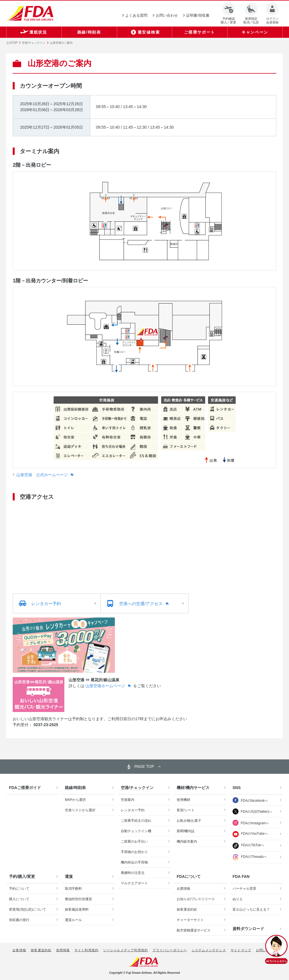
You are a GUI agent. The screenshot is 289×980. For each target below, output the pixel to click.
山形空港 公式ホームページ (43, 475)
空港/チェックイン (34, 43)
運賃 (69, 876)
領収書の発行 (19, 920)
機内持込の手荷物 (134, 862)
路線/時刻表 (75, 788)
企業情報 (183, 889)
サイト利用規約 (87, 950)
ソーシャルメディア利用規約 (125, 950)
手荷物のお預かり (134, 852)
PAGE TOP (144, 766)
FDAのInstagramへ (255, 823)
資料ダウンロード (248, 929)
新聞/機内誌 (186, 831)
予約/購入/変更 (22, 876)
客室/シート (186, 810)
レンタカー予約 (133, 810)
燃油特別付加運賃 (78, 899)
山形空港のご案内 (61, 43)
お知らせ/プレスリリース (196, 899)
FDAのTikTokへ (248, 846)
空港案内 (128, 800)
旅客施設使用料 (77, 909)
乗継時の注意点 (133, 873)
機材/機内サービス (193, 788)
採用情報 (63, 950)
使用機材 (183, 800)
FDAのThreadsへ (250, 857)
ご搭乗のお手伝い (134, 841)
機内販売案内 (187, 841)
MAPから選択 (75, 800)
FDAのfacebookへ (254, 801)
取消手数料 (73, 889)
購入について (19, 899)
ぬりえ (238, 899)
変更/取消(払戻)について (28, 909)
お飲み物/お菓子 (189, 821)
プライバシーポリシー (170, 950)
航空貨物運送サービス (194, 930)
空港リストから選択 (80, 810)
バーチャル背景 (244, 889)
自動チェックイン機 (136, 831)
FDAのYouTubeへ (250, 834)
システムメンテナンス (209, 950)
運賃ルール (73, 920)
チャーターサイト (190, 920)
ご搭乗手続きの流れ (136, 821)
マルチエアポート (134, 883)
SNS (237, 788)
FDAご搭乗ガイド (25, 788)
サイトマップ (241, 950)
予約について (19, 889)
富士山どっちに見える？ (251, 909)
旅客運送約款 (187, 909)
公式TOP (12, 43)
